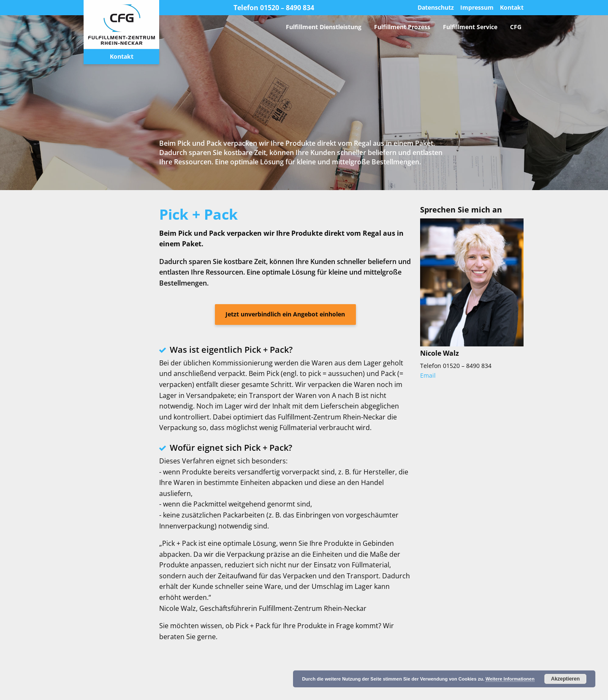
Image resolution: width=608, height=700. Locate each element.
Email (428, 375)
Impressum (477, 8)
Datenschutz (436, 8)
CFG (516, 27)
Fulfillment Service (470, 27)
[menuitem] (324, 27)
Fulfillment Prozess (402, 27)
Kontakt (122, 56)
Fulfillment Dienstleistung (324, 27)
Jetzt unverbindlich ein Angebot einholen (285, 314)
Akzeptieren (565, 679)
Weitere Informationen (510, 679)
